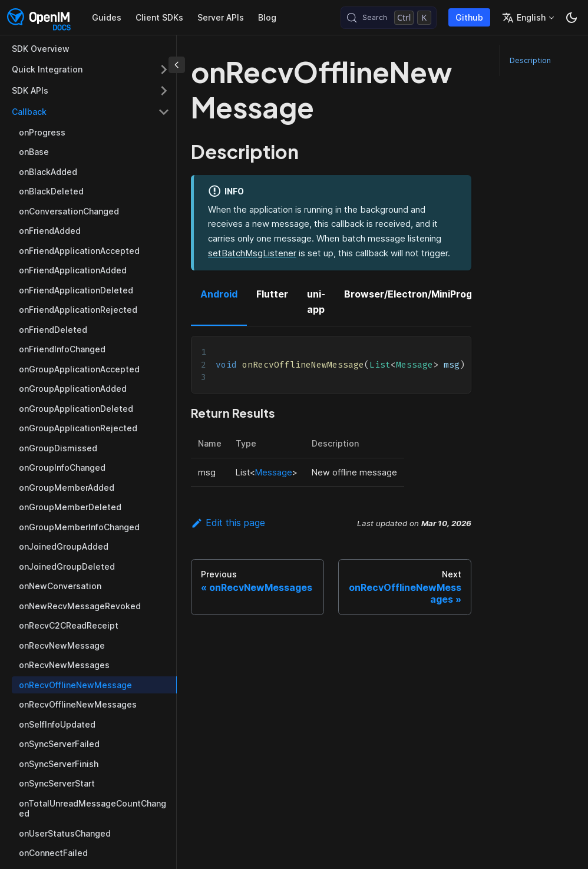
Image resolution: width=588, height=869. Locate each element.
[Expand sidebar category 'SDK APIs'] (164, 91)
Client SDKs (159, 17)
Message (274, 472)
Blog (267, 17)
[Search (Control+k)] (389, 18)
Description (530, 60)
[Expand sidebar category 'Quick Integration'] (164, 70)
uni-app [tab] (316, 302)
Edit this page (228, 523)
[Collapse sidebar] (177, 65)
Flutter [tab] (272, 294)
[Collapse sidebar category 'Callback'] (164, 112)
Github (469, 17)
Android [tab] (219, 294)
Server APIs (221, 17)
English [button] (524, 18)
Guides (107, 17)
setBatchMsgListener (252, 253)
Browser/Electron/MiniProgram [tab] (417, 294)
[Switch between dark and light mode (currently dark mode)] (572, 18)
